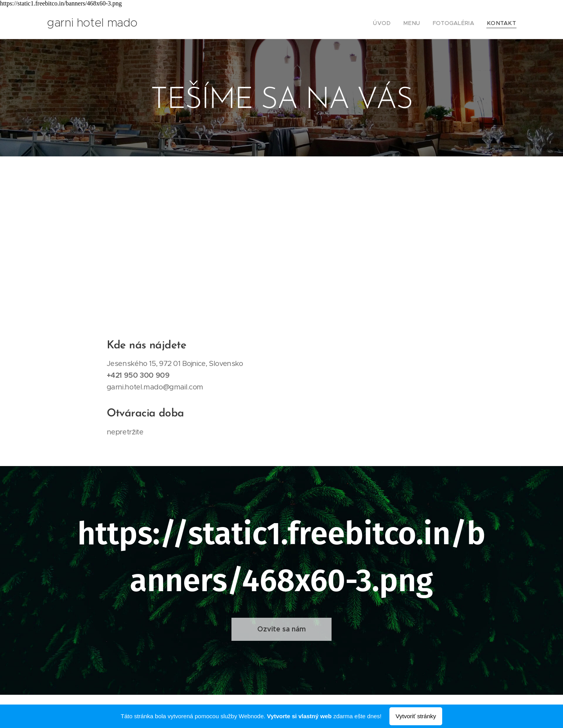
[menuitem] (394, 23)
